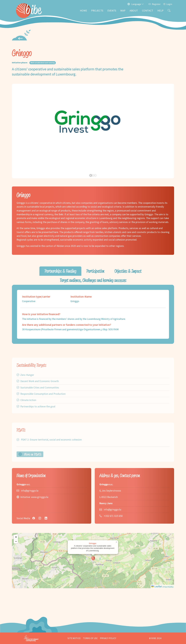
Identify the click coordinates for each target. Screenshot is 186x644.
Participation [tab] (95, 271)
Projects (97, 11)
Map (123, 11)
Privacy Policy (108, 638)
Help (160, 11)
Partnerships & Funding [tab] (60, 271)
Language (136, 4)
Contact (148, 11)
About (134, 11)
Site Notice (74, 638)
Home (83, 11)
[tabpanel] (93, 314)
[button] (15, 131)
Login (167, 4)
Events (112, 11)
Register (155, 4)
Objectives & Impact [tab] (128, 271)
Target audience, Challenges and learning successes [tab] (93, 280)
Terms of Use (90, 638)
